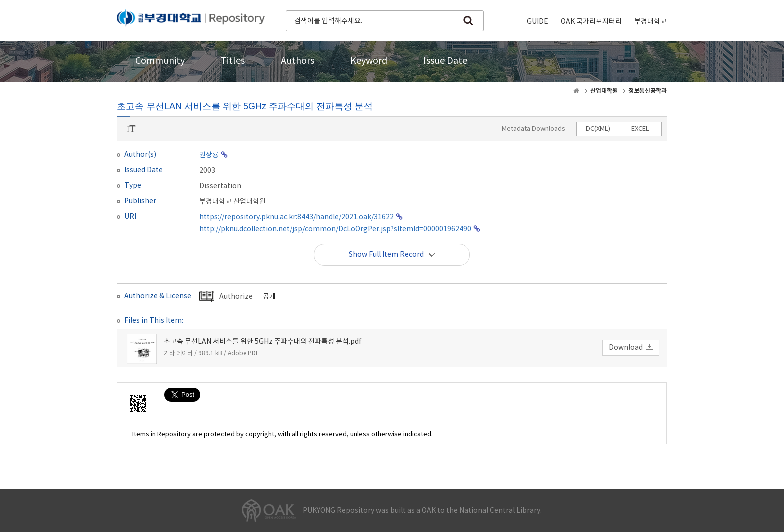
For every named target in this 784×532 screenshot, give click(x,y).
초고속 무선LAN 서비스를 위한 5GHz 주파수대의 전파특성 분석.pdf (263, 342)
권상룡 (209, 155)
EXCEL (640, 129)
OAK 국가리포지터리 (591, 22)
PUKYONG (191, 20)
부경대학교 (651, 22)
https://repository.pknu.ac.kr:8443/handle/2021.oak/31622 (297, 217)
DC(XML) (598, 129)
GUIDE (538, 22)
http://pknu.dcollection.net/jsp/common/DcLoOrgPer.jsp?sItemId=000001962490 (335, 229)
